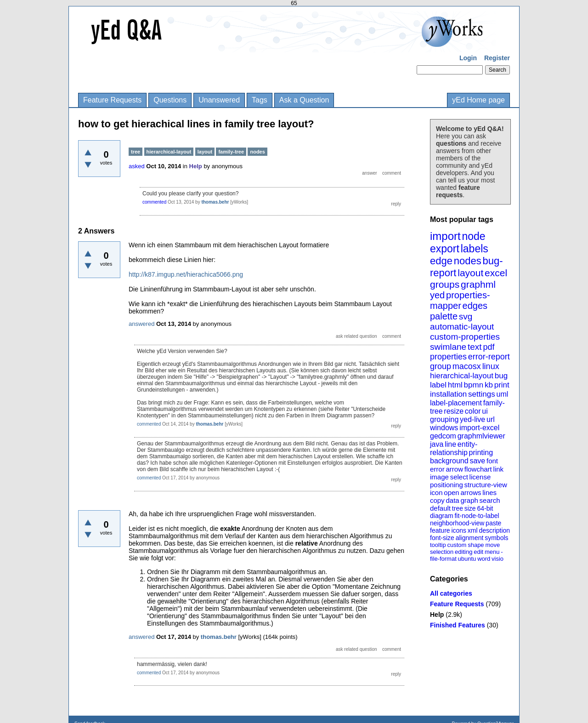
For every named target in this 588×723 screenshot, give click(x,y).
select (459, 477)
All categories (451, 593)
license (480, 477)
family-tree (231, 152)
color (473, 411)
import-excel (479, 428)
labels (475, 249)
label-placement (456, 403)
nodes (468, 261)
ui (485, 411)
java (437, 444)
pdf (489, 347)
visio (498, 559)
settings (482, 394)
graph (469, 500)
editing (464, 552)
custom (457, 545)
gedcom (443, 436)
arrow (454, 469)
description (494, 530)
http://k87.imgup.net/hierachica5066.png (186, 274)
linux (491, 366)
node (473, 236)
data (452, 500)
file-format (443, 559)
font (492, 461)
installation (448, 394)
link (499, 469)
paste (493, 523)
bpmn (474, 385)
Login (468, 58)
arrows (471, 492)
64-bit (485, 508)
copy (437, 500)
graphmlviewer (481, 436)
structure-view (486, 485)
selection (442, 552)
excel (496, 273)
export (445, 249)
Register (497, 58)
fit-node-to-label (477, 516)
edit (478, 552)
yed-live (472, 419)
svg (466, 316)
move (492, 545)
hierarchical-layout (462, 376)
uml (502, 394)
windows (444, 428)
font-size (442, 538)
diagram (442, 516)
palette (444, 316)
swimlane (448, 347)
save (477, 461)
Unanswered (219, 100)
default (440, 508)
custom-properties (465, 337)
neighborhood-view (457, 523)
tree (458, 508)
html (455, 385)
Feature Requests (112, 100)
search (490, 500)
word (484, 559)
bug (501, 376)
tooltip (438, 545)
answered (141, 324)
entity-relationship (454, 448)
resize (454, 411)
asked (137, 166)
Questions (170, 100)
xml (473, 530)
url (491, 419)
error (437, 469)
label (438, 385)
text (475, 347)
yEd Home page (478, 100)
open (451, 492)
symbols (496, 538)
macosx (467, 366)
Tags (260, 100)
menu (492, 552)
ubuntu (467, 559)
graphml (478, 284)
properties (448, 357)
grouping (444, 419)
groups (445, 284)
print (502, 385)
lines (489, 492)
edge (441, 261)
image (439, 477)
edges (475, 306)
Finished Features (458, 625)
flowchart (478, 469)
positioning (447, 485)
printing (481, 453)
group (441, 366)
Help (437, 615)
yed (437, 295)
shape (476, 545)
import (445, 236)
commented (154, 202)
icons (459, 530)
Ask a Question (304, 100)
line (450, 444)
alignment (470, 538)
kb (489, 385)
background (449, 461)
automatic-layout (462, 327)
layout (470, 273)
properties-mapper (460, 300)
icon (436, 492)
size (470, 508)
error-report (489, 357)
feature (440, 530)
